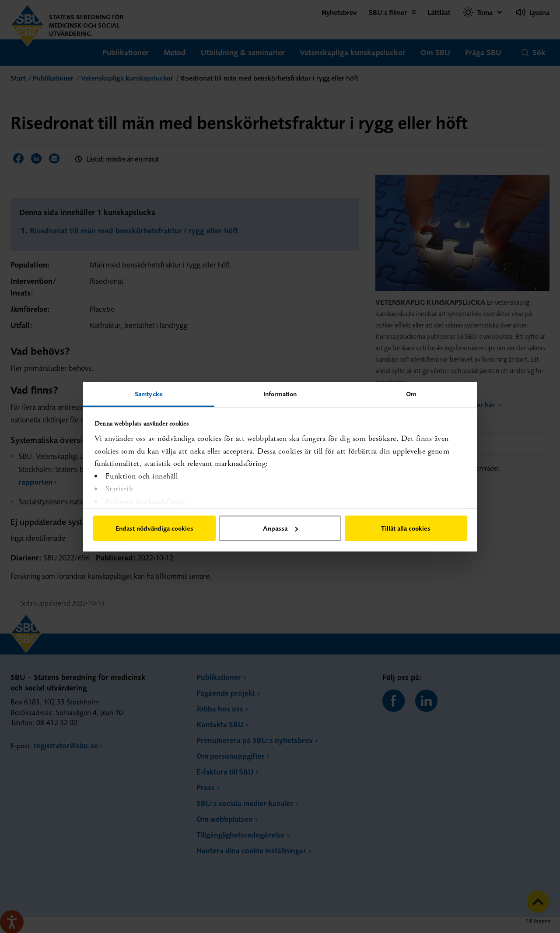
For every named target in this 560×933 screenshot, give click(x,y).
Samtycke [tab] (149, 393)
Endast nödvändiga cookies (154, 528)
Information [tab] (280, 393)
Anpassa (280, 528)
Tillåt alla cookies (406, 528)
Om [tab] (411, 393)
